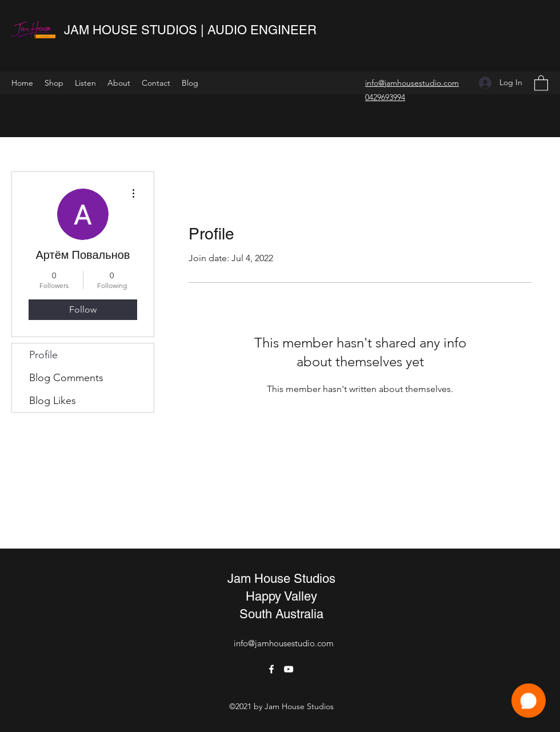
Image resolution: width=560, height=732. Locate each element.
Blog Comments (66, 378)
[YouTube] (289, 669)
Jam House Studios (281, 579)
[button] (541, 83)
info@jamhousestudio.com (284, 643)
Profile (43, 355)
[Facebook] (271, 669)
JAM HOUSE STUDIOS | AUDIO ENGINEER (192, 30)
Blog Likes (53, 401)
